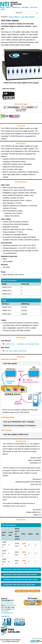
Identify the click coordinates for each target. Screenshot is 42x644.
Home (2, 7)
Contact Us (16, 7)
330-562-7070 (11, 606)
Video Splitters (14, 17)
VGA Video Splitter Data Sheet (16, 351)
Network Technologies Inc (7, 599)
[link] (19, 621)
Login (3, 9)
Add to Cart (35, 591)
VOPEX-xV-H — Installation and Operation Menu (22, 344)
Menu (8, 7)
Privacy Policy (37, 639)
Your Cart (33, 7)
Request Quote (22, 591)
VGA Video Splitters (28, 17)
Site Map (25, 7)
